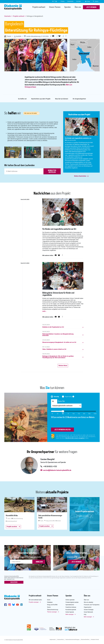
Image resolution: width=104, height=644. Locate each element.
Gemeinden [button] (70, 1)
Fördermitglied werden (72, 602)
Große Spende (70, 612)
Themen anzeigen (52, 612)
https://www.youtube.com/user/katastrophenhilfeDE (17, 605)
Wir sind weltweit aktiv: (35, 600)
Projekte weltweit (39, 7)
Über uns (78, 7)
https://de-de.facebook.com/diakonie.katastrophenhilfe (6, 605)
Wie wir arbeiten (88, 602)
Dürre (49, 600)
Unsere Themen (55, 7)
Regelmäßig (68, 397)
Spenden (68, 7)
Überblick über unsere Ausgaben (75, 438)
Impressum (53, 639)
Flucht (8, 36)
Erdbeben (50, 602)
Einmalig (56, 397)
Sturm (49, 607)
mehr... (45, 311)
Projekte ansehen (85, 516)
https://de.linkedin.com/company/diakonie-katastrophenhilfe (21, 605)
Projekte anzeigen (34, 602)
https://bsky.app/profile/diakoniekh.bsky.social (14, 605)
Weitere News (63, 366)
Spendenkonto (70, 605)
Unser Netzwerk (88, 612)
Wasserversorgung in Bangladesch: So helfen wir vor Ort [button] (59, 342)
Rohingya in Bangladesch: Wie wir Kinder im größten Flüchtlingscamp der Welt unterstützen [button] (58, 357)
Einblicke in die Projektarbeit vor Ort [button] (53, 327)
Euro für (61, 401)
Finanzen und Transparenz (92, 605)
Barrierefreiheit (85, 639)
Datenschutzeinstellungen (72, 639)
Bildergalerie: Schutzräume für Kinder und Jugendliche (58, 294)
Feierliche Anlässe (71, 607)
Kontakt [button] (79, 1)
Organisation (88, 607)
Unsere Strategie (89, 610)
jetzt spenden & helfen (62, 430)
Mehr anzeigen (70, 614)
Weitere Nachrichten (80, 176)
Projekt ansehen (13, 527)
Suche (96, 1)
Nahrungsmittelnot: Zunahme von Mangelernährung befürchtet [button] (58, 335)
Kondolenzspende (71, 610)
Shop (88, 1)
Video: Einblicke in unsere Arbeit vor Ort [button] (54, 349)
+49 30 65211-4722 (50, 467)
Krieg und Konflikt (52, 605)
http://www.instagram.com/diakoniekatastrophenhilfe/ (10, 605)
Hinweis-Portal (95, 639)
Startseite (8, 16)
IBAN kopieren (14, 582)
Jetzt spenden (76, 562)
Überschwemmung (53, 610)
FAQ (85, 615)
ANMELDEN (39, 562)
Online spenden (70, 600)
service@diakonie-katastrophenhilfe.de (57, 470)
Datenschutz (61, 639)
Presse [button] (63, 1)
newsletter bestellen (52, 171)
